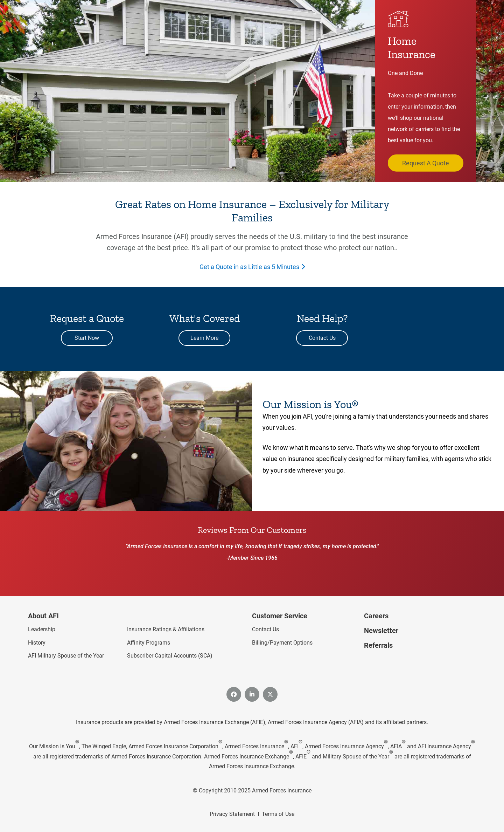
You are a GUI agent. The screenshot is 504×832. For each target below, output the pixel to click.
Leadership (42, 629)
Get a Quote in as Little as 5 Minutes (249, 267)
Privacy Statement (232, 814)
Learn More (204, 338)
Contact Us (322, 338)
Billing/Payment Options (282, 643)
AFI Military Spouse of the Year (66, 656)
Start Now (87, 338)
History (37, 643)
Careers (376, 616)
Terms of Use (278, 814)
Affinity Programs (149, 643)
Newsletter (381, 631)
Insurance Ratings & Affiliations (166, 629)
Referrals (378, 645)
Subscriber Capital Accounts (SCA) (170, 656)
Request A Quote (426, 163)
